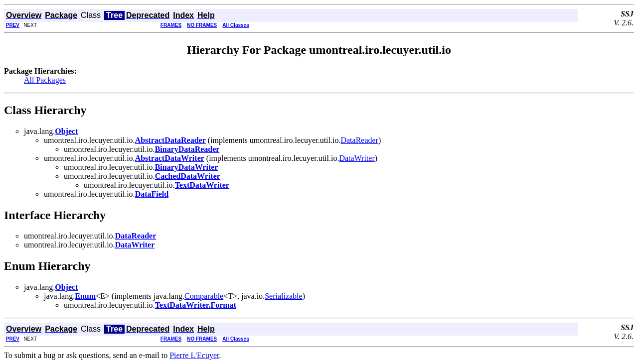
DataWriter (357, 158)
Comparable (204, 296)
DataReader (359, 140)
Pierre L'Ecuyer (194, 355)
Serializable (284, 296)
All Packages (45, 80)
